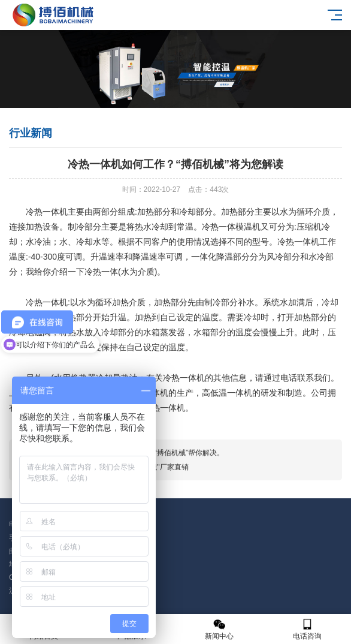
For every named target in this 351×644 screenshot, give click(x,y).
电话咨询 (308, 629)
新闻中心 (220, 629)
